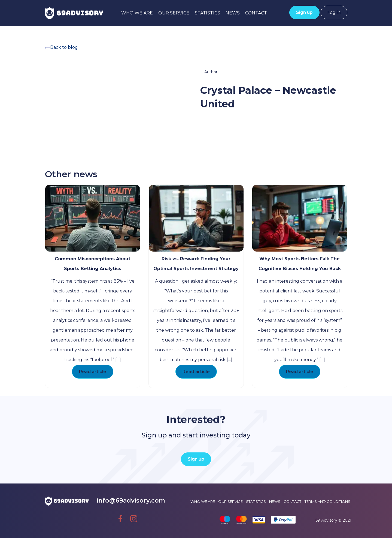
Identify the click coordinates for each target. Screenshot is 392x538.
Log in (334, 12)
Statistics (207, 13)
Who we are (137, 13)
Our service (174, 13)
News (233, 13)
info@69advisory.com (131, 501)
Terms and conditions (327, 501)
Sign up (304, 12)
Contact (256, 13)
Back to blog (61, 47)
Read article (93, 372)
